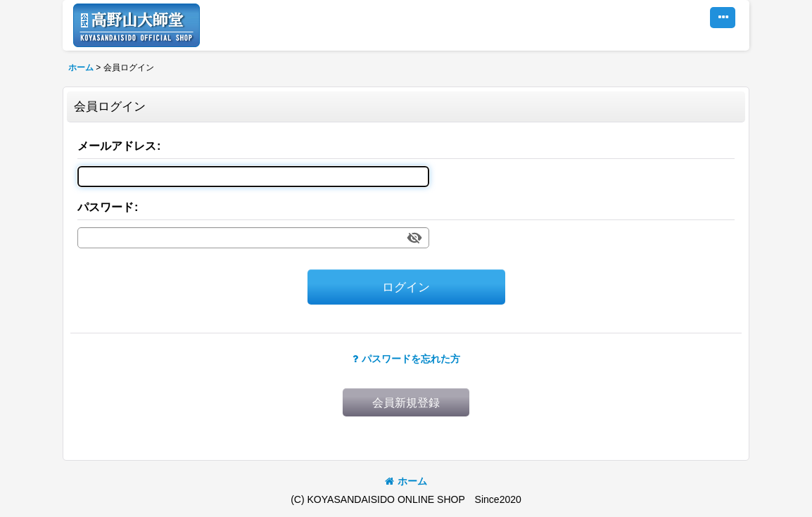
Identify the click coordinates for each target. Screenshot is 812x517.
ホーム (406, 481)
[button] (723, 18)
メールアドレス (117, 146)
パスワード (106, 207)
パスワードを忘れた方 (406, 359)
